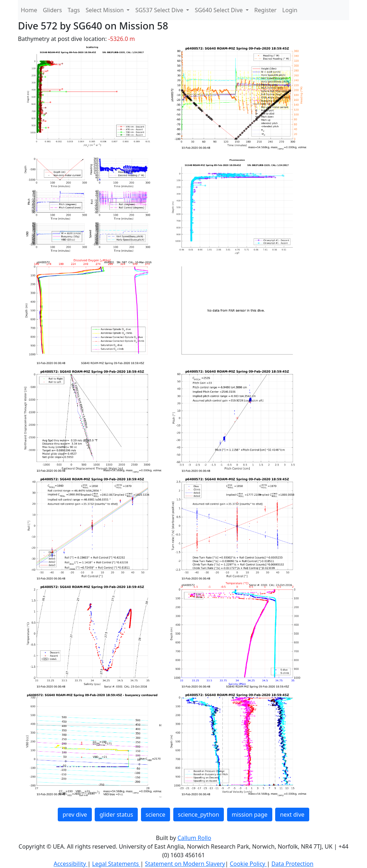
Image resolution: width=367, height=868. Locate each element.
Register (265, 10)
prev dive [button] (75, 815)
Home (29, 10)
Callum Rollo (194, 838)
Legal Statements (116, 864)
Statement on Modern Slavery (185, 864)
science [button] (156, 815)
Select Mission (105, 10)
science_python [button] (199, 815)
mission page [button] (250, 815)
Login (290, 10)
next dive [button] (292, 815)
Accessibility (70, 864)
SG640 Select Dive (220, 10)
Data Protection (292, 864)
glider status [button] (116, 815)
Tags (74, 10)
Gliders (53, 10)
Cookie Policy (248, 864)
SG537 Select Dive (160, 10)
